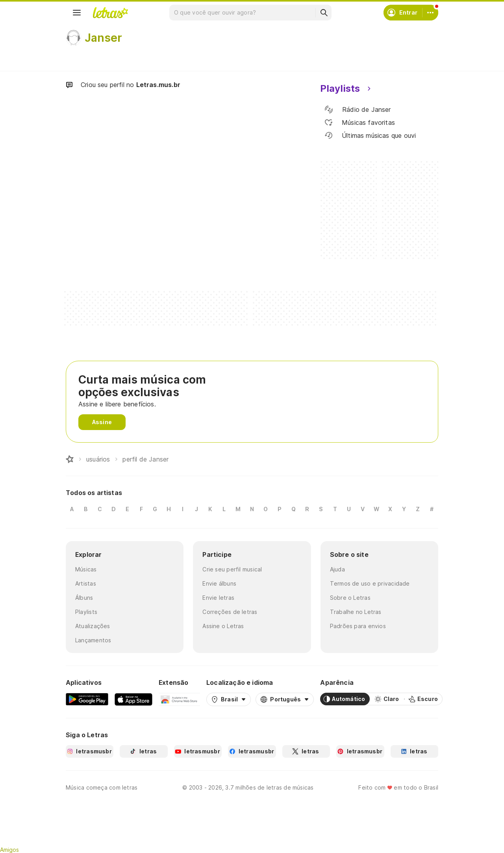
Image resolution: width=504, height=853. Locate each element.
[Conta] (430, 13)
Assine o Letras (223, 626)
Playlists (86, 612)
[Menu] (77, 13)
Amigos (9, 850)
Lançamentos (93, 640)
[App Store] (133, 699)
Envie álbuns (219, 583)
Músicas (86, 569)
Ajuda (337, 569)
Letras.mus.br (158, 85)
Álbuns (84, 598)
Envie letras (218, 598)
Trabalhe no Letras (356, 612)
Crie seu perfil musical (232, 569)
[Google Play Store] (87, 699)
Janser (103, 38)
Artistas (86, 583)
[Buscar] (324, 13)
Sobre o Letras (350, 598)
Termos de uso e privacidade (370, 583)
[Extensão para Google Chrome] (179, 699)
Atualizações (93, 626)
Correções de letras (230, 612)
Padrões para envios (358, 626)
